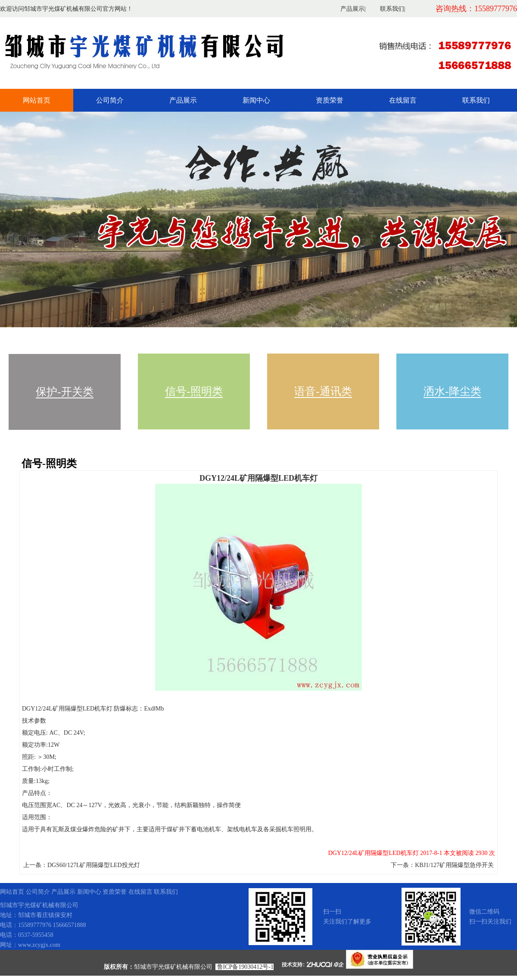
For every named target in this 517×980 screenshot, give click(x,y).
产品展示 (352, 9)
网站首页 (37, 100)
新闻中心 (256, 100)
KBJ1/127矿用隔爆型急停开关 (454, 865)
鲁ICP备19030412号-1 (245, 967)
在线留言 (403, 100)
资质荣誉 (330, 100)
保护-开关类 (64, 392)
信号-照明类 (194, 391)
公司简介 (110, 100)
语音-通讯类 (323, 391)
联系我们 (392, 9)
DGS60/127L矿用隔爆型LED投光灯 (94, 865)
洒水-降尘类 (452, 391)
